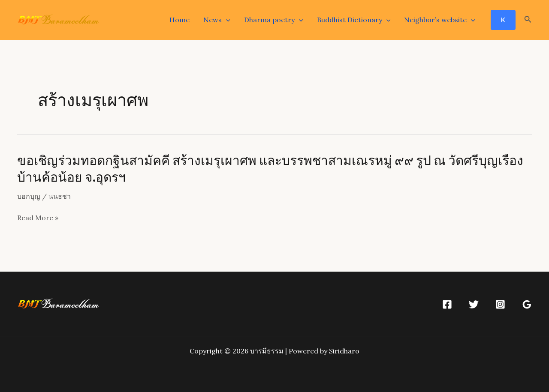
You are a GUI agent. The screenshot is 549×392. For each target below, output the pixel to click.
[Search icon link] (528, 20)
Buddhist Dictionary (354, 20)
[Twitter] (474, 304)
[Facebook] (447, 304)
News (217, 20)
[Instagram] (500, 304)
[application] (226, 20)
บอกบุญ (29, 196)
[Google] (527, 304)
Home (179, 20)
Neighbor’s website (440, 20)
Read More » (38, 218)
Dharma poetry (274, 20)
